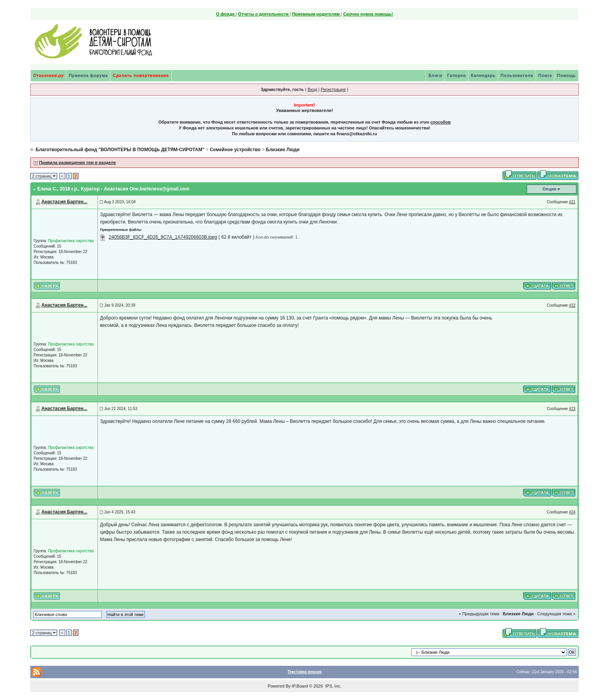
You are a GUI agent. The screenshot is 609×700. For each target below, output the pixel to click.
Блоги (435, 75)
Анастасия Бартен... (64, 202)
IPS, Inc (333, 686)
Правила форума (88, 75)
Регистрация (333, 89)
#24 (572, 512)
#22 (572, 305)
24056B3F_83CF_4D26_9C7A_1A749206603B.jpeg (163, 237)
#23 (572, 409)
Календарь (483, 75)
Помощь (566, 75)
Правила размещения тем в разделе (78, 162)
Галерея (456, 75)
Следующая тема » (556, 614)
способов (440, 122)
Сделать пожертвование (141, 75)
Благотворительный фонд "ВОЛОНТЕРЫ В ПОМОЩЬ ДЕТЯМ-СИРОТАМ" (120, 150)
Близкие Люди (283, 150)
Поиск (545, 75)
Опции (550, 189)
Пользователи (517, 75)
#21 (572, 202)
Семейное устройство (235, 150)
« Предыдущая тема (479, 614)
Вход (312, 89)
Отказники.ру (48, 75)
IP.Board (300, 686)
